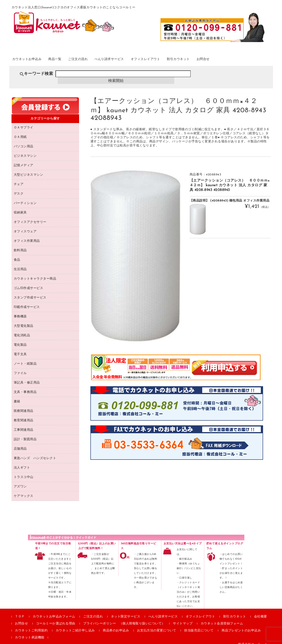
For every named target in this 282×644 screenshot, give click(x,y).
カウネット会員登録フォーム (222, 618)
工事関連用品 (24, 425)
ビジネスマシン (25, 151)
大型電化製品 (24, 321)
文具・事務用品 (25, 387)
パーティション (25, 198)
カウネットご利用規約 (31, 625)
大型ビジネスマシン (29, 170)
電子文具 (20, 349)
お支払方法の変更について (157, 625)
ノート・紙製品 (25, 359)
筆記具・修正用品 (27, 378)
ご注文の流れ (95, 61)
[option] (135, 251)
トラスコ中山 (24, 472)
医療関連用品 (24, 406)
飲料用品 (20, 245)
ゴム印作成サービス (29, 283)
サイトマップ (183, 618)
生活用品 (20, 264)
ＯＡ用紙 (20, 132)
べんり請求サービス (133, 61)
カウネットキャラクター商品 (35, 274)
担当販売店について (199, 625)
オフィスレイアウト (176, 61)
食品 (17, 255)
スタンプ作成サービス (30, 293)
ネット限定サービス (126, 611)
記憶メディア (24, 160)
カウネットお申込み (33, 61)
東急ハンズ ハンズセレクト (35, 453)
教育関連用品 (24, 415)
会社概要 (261, 611)
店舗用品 (20, 444)
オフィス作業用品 (27, 236)
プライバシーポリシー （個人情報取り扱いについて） (124, 618)
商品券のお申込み (116, 625)
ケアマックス (24, 491)
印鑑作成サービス (27, 302)
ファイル (20, 368)
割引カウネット (216, 61)
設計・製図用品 (25, 434)
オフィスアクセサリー (30, 217)
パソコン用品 (24, 141)
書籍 (17, 396)
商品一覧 (67, 61)
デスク (19, 189)
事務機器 (20, 311)
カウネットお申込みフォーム (54, 611)
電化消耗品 (22, 330)
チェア (19, 179)
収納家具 (20, 208)
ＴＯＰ (20, 611)
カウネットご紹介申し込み (75, 625)
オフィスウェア (25, 226)
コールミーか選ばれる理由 (56, 618)
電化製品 (20, 340)
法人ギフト (22, 463)
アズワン (20, 481)
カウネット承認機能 (30, 632)
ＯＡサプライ (24, 122)
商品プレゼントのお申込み (241, 625)
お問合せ (246, 61)
